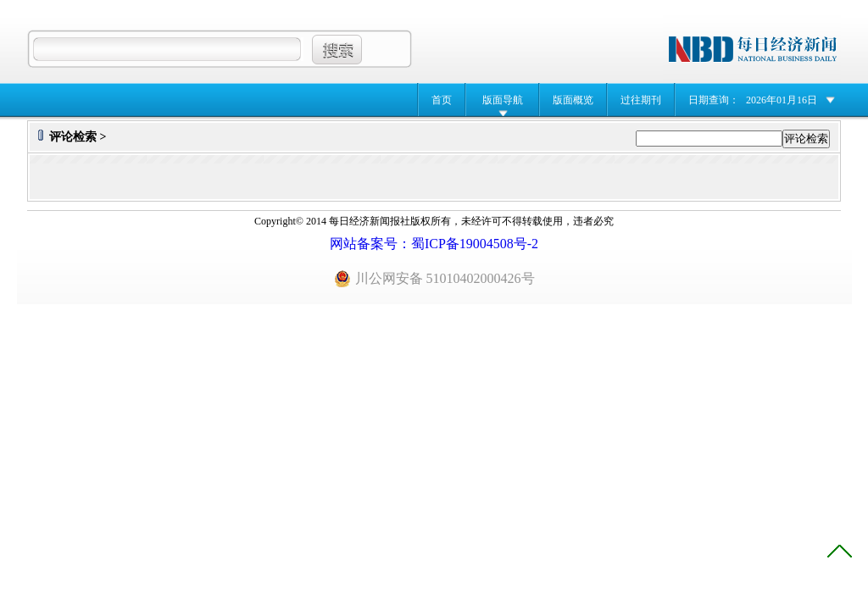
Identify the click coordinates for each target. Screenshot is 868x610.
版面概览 (573, 100)
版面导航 (503, 100)
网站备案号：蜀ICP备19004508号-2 (434, 244)
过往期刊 (641, 100)
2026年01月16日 (782, 100)
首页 (442, 100)
